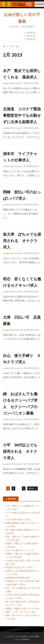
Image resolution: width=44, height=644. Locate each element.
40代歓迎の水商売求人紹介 (18, 578)
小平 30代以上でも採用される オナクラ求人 (20, 451)
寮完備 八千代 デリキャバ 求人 (19, 567)
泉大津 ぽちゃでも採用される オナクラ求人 (22, 241)
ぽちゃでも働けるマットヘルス (20, 550)
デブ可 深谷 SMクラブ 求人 (18, 520)
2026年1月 (31, 39)
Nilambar (26, 639)
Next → (33, 488)
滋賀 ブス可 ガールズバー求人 (21, 612)
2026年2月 (31, 36)
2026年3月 (31, 33)
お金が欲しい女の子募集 (29, 636)
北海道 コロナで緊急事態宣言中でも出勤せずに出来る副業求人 (22, 115)
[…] (38, 92)
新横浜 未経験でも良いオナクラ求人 (23, 609)
